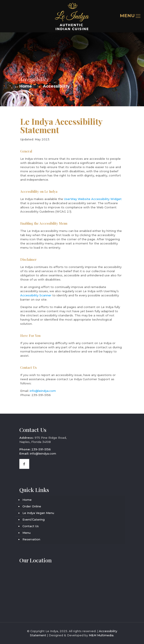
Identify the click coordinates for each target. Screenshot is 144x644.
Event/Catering (34, 519)
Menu (26, 533)
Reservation (31, 539)
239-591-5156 (41, 395)
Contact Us (31, 526)
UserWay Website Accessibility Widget (93, 199)
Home (26, 86)
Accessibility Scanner (36, 295)
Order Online (32, 506)
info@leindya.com (43, 391)
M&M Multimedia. (101, 635)
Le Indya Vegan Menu (38, 513)
